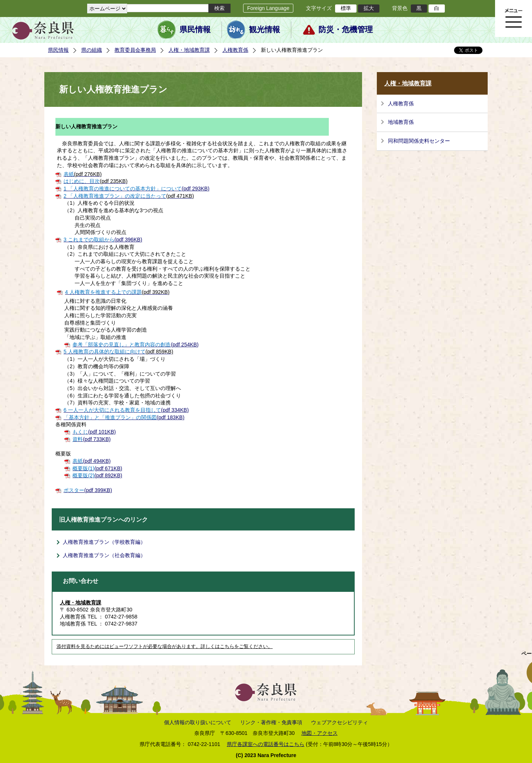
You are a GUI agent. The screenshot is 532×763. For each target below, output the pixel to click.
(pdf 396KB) (103, 240)
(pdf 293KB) (137, 189)
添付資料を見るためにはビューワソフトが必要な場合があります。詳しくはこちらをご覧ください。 (165, 647)
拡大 (369, 8)
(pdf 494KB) (91, 461)
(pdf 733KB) (91, 439)
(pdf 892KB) (97, 475)
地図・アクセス (320, 733)
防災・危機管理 (346, 30)
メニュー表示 (514, 18)
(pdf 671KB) (97, 468)
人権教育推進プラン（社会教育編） (104, 555)
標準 (346, 8)
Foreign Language (268, 8)
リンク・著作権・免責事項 (271, 722)
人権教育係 (235, 50)
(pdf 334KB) (126, 410)
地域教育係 (401, 122)
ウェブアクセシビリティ (340, 722)
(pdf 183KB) (124, 417)
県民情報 (195, 30)
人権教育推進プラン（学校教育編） (104, 542)
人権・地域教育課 (189, 50)
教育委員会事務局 (135, 50)
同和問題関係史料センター (419, 141)
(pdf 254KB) (135, 345)
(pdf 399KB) (88, 490)
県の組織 (92, 50)
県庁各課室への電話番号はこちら (266, 744)
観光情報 (265, 30)
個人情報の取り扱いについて (198, 722)
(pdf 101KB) (94, 432)
